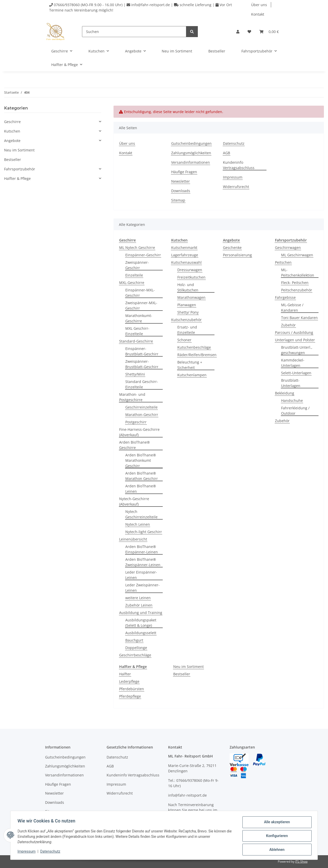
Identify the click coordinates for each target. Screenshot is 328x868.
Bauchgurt (134, 640)
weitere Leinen (138, 598)
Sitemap (178, 200)
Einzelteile (134, 275)
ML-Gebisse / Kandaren (292, 307)
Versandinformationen (191, 162)
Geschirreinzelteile (141, 407)
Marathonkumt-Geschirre (139, 318)
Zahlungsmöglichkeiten (191, 153)
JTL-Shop (301, 861)
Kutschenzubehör (186, 320)
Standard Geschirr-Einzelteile (142, 384)
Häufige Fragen (184, 172)
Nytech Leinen (138, 524)
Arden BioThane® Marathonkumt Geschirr (141, 460)
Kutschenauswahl (186, 262)
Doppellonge (136, 648)
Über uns (259, 5)
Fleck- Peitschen (295, 283)
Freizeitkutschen (191, 277)
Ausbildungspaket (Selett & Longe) (141, 623)
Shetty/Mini (135, 374)
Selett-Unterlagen (296, 373)
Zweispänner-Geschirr (137, 265)
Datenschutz (234, 143)
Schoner (184, 340)
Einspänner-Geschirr (143, 255)
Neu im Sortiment (188, 667)
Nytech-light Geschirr (144, 532)
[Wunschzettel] (249, 32)
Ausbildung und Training (141, 613)
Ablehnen (276, 850)
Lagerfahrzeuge (185, 255)
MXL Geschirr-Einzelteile (137, 331)
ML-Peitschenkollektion (298, 272)
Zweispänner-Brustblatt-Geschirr (142, 364)
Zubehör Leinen (139, 605)
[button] (238, 32)
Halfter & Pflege (17, 178)
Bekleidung (285, 393)
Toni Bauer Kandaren (299, 318)
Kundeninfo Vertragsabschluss (239, 165)
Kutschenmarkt (184, 248)
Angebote (12, 141)
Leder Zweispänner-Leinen (142, 588)
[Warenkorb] (269, 32)
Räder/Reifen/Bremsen (197, 355)
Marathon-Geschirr (142, 415)
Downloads (181, 191)
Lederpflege (129, 681)
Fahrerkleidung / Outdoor (295, 411)
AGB (227, 153)
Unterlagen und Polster (295, 340)
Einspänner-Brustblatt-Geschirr (142, 351)
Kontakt (258, 14)
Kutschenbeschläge (194, 347)
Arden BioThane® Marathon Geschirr (142, 476)
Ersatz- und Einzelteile (187, 330)
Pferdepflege (130, 696)
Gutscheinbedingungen (191, 143)
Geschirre (12, 122)
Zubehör (288, 325)
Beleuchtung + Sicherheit (190, 365)
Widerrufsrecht (236, 187)
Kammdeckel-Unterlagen (293, 363)
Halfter (125, 674)
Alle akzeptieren (276, 823)
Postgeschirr (136, 422)
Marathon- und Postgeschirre (132, 397)
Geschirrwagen (288, 248)
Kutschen (12, 131)
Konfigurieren (276, 837)
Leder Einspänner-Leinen (141, 575)
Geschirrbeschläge (135, 655)
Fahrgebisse (285, 297)
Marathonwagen (191, 297)
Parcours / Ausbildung (294, 332)
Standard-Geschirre (136, 341)
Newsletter (181, 181)
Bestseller (182, 674)
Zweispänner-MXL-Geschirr (141, 305)
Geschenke (232, 248)
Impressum (233, 177)
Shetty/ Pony (188, 312)
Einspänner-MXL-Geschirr (140, 293)
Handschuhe (292, 400)
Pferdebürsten (132, 689)
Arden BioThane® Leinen (141, 489)
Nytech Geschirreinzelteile (141, 514)
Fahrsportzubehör (20, 169)
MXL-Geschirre (132, 283)
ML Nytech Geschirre (137, 248)
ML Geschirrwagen (297, 255)
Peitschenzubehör (297, 290)
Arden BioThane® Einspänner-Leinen (142, 549)
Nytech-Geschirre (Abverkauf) (134, 501)
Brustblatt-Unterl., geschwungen (297, 350)
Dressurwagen (190, 270)
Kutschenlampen (192, 375)
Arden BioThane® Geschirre (135, 445)
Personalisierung (237, 255)
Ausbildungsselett (141, 633)
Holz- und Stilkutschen (188, 287)
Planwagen (187, 305)
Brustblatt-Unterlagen (291, 383)
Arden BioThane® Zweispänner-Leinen (143, 562)
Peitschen (283, 262)
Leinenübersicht (133, 539)
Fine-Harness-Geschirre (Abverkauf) (139, 432)
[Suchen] (134, 32)
